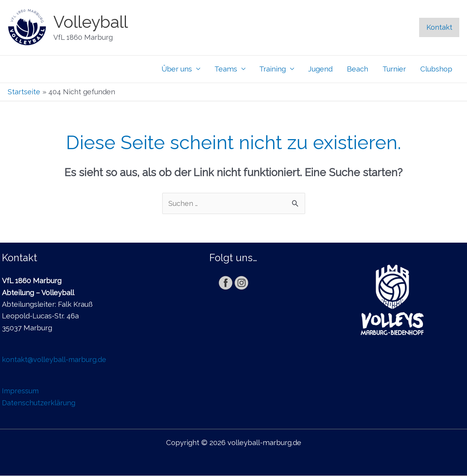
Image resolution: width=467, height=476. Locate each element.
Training (273, 69)
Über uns (177, 69)
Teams (226, 69)
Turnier (394, 69)
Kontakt (439, 27)
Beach (357, 69)
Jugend (320, 69)
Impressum (21, 391)
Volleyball (91, 22)
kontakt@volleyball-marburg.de (55, 360)
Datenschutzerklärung (39, 403)
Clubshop (436, 69)
